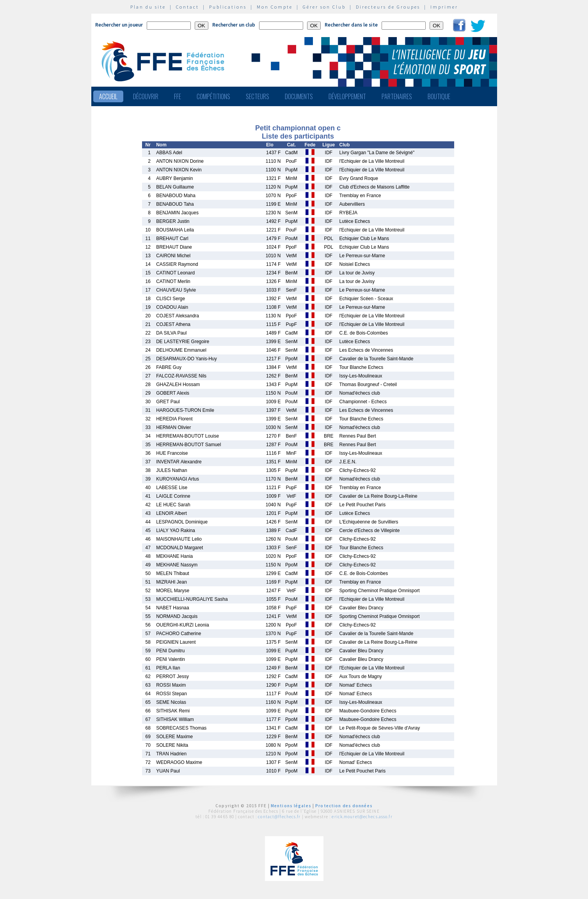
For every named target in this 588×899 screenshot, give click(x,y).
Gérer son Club (324, 7)
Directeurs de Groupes (388, 7)
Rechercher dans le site (351, 25)
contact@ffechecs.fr (279, 817)
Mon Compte (275, 7)
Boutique (439, 96)
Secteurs (258, 96)
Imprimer (444, 7)
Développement (347, 96)
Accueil (108, 96)
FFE (178, 96)
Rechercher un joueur (119, 25)
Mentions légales (291, 806)
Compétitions (213, 96)
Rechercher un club (234, 25)
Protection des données (344, 806)
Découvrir (146, 96)
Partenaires (397, 96)
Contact (187, 7)
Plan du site (148, 7)
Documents (299, 96)
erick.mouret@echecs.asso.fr (362, 817)
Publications (228, 7)
